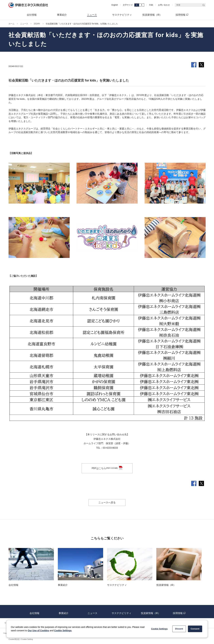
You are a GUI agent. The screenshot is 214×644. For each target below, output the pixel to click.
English (115, 5)
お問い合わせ (164, 5)
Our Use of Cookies (38, 630)
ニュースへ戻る (107, 503)
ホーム (11, 24)
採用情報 (180, 612)
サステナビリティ (122, 612)
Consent (195, 629)
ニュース (24, 24)
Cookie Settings (63, 630)
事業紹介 (64, 612)
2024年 (37, 24)
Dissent (179, 629)
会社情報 (34, 612)
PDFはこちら (107, 468)
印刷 (151, 5)
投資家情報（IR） (150, 612)
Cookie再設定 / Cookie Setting (21, 639)
